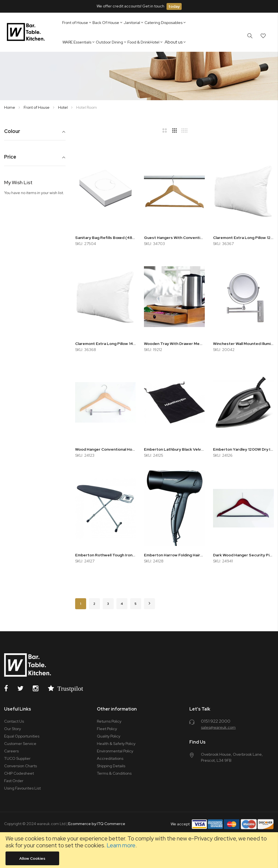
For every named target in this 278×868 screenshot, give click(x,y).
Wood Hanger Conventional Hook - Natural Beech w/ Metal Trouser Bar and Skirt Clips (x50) (106, 449)
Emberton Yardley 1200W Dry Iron (243, 449)
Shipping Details (111, 766)
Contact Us (14, 721)
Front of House (37, 107)
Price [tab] (10, 157)
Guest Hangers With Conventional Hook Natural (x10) (174, 238)
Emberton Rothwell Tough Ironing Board (106, 555)
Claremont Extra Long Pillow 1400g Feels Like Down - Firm (106, 344)
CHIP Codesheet (19, 773)
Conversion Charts (21, 766)
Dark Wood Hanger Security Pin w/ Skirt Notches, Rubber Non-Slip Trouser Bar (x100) (243, 555)
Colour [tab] (12, 131)
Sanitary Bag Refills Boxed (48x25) (106, 238)
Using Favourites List (22, 788)
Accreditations (110, 758)
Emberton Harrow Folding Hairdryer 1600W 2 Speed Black (174, 555)
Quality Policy (109, 736)
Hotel (63, 107)
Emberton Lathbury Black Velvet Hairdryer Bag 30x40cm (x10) (174, 449)
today (174, 6)
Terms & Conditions (114, 773)
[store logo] (27, 32)
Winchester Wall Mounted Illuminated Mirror (243, 344)
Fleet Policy (107, 729)
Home (10, 107)
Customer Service (20, 744)
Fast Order (14, 781)
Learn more (121, 845)
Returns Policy (109, 721)
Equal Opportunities (22, 736)
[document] (139, 850)
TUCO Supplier (17, 758)
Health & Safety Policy (116, 744)
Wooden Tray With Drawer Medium (174, 344)
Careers (11, 751)
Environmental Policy (115, 751)
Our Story (13, 729)
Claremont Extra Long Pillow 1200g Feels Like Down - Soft (243, 238)
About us (174, 42)
